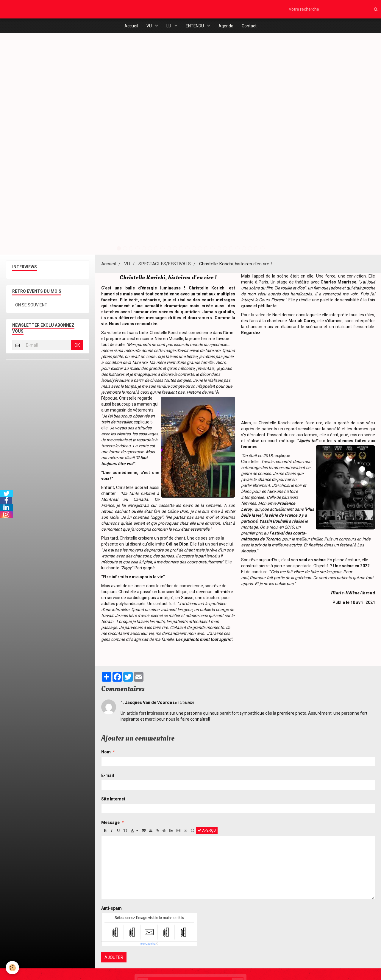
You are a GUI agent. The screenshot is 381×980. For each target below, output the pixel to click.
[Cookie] (13, 968)
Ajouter (114, 960)
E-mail (108, 778)
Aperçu (207, 833)
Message (110, 825)
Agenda (227, 26)
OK (77, 348)
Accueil (130, 26)
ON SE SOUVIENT (31, 307)
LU (169, 26)
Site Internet (113, 801)
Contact (251, 26)
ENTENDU (196, 26)
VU (149, 26)
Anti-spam (111, 911)
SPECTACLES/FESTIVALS (165, 266)
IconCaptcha (148, 946)
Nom (106, 754)
